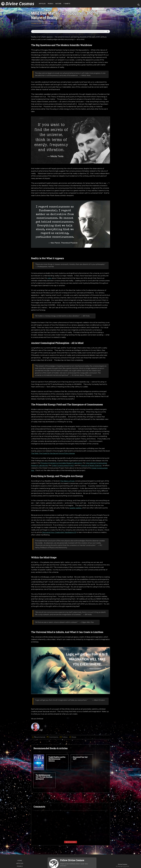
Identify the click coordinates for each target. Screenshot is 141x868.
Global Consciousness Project (63, 501)
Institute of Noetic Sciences (91, 501)
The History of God (67, 516)
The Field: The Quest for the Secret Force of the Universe (53, 488)
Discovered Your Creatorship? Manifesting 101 (59, 567)
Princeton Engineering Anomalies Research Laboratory (61, 498)
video (50, 313)
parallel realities (75, 543)
